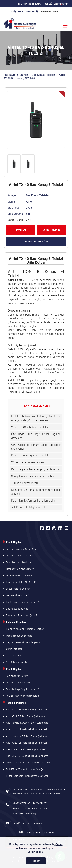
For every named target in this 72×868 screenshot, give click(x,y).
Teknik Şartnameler (17, 703)
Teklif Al (21, 230)
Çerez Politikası (14, 649)
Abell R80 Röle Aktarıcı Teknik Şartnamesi (27, 723)
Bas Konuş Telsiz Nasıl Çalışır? (22, 615)
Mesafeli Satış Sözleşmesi (19, 636)
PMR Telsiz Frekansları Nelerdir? (22, 602)
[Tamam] (36, 861)
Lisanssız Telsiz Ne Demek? (20, 569)
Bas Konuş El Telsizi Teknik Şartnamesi (26, 749)
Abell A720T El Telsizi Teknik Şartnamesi (26, 743)
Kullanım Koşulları (16, 622)
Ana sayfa (10, 75)
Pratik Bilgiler (14, 542)
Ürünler (24, 75)
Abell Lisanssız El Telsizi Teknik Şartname (27, 736)
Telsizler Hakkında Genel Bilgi (21, 549)
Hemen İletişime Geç (36, 241)
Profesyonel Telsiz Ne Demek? (21, 582)
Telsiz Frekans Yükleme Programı (23, 696)
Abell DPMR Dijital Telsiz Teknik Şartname (27, 756)
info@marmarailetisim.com (27, 823)
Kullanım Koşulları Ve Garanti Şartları (25, 629)
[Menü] (65, 26)
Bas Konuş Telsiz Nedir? (18, 609)
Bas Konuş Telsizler (43, 75)
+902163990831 (40, 803)
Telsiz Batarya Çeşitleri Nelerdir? (22, 689)
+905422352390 (40, 808)
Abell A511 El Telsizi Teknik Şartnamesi (26, 716)
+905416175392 (21, 808)
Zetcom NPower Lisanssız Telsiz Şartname (28, 763)
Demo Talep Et (51, 230)
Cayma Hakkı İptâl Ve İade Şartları (24, 642)
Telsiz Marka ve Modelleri (19, 562)
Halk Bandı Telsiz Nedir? (18, 595)
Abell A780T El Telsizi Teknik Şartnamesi (26, 710)
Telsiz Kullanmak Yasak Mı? (20, 683)
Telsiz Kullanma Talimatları (20, 556)
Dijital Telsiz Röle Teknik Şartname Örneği (27, 776)
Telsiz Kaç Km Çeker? (17, 676)
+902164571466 (49, 12)
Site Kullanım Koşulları (18, 662)
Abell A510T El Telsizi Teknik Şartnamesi (26, 729)
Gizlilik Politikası (14, 656)
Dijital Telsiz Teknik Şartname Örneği (24, 769)
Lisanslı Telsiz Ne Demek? (19, 576)
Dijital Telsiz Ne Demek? (18, 589)
